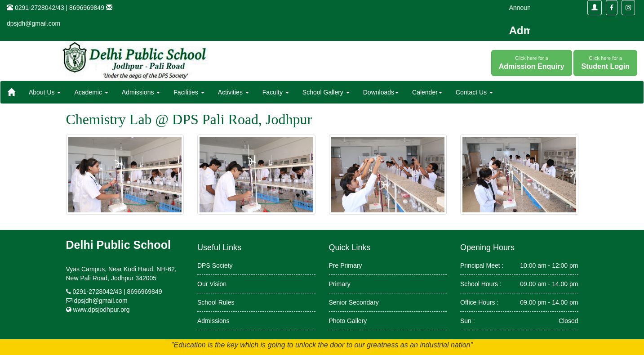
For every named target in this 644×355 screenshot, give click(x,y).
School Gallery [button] (326, 92)
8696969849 (87, 8)
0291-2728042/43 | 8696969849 (117, 292)
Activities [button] (233, 92)
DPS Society (215, 265)
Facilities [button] (189, 92)
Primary (340, 284)
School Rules (216, 302)
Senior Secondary (354, 302)
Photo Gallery (348, 321)
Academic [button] (91, 92)
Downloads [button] (381, 92)
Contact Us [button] (474, 92)
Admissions (213, 321)
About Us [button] (45, 92)
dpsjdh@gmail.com (33, 23)
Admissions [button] (141, 92)
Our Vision (212, 284)
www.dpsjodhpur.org (101, 310)
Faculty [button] (276, 92)
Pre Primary (346, 265)
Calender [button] (427, 92)
